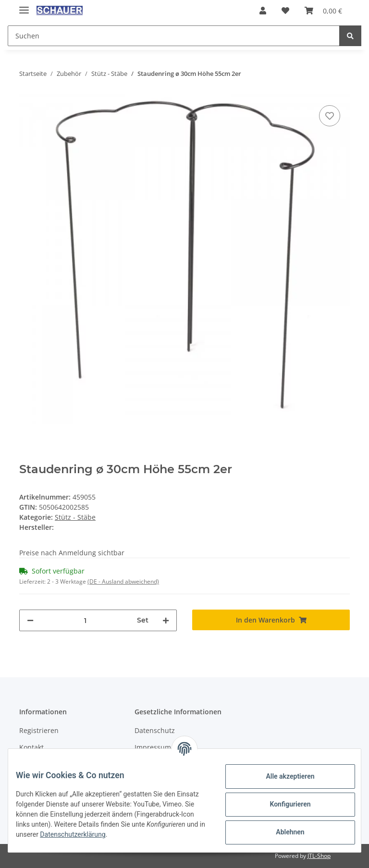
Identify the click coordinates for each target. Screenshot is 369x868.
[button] (263, 11)
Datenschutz (155, 730)
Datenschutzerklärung (156, 834)
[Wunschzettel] (285, 11)
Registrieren (39, 730)
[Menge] (85, 620)
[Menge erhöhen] (166, 620)
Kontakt (31, 747)
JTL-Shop (319, 856)
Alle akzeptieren (282, 776)
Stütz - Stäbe (75, 517)
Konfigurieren (282, 804)
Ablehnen (282, 832)
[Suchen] (174, 36)
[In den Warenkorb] (271, 620)
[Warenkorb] (323, 11)
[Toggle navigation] (24, 6)
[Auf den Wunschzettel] (330, 116)
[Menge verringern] (30, 620)
